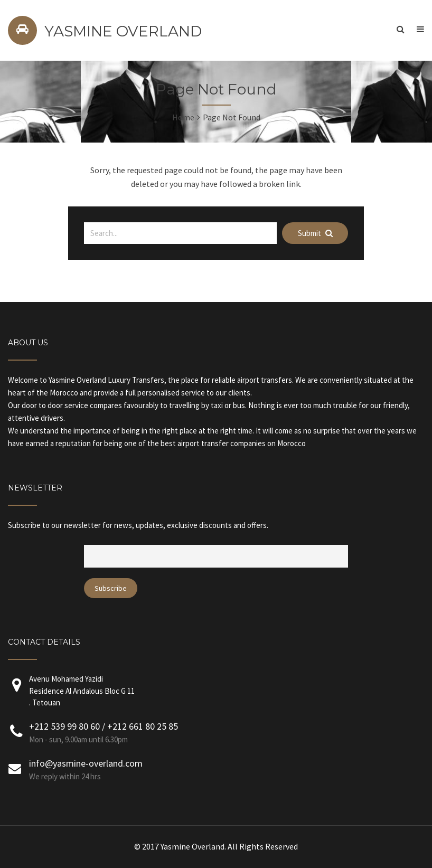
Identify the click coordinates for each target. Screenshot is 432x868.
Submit (315, 233)
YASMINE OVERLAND (123, 31)
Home (183, 117)
